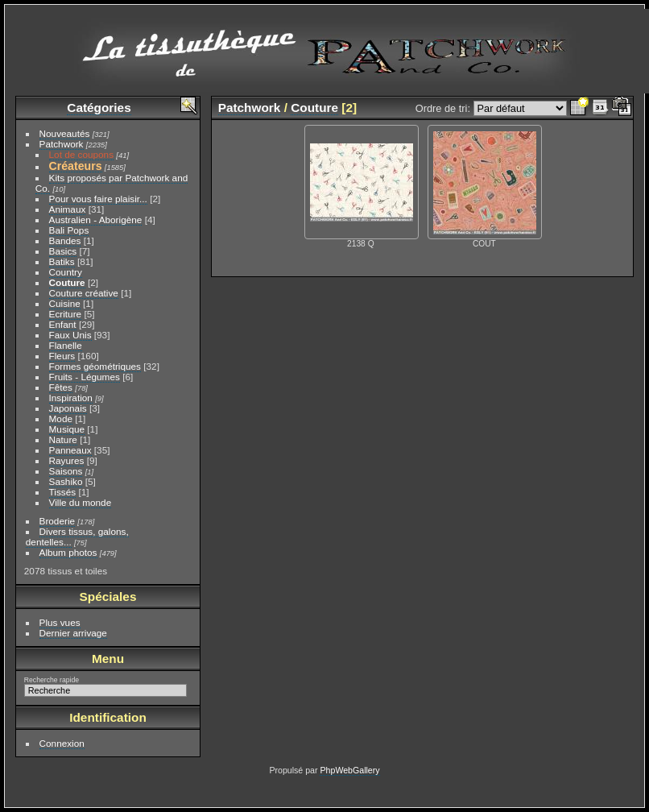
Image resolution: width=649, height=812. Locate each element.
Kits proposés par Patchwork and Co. (112, 183)
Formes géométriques (95, 366)
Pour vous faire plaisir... (98, 199)
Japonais (68, 408)
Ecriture (66, 314)
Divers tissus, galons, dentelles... (77, 536)
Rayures (67, 460)
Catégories (99, 108)
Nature (63, 439)
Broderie (57, 521)
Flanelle (66, 345)
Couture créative (84, 293)
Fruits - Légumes (85, 377)
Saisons (66, 471)
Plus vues (60, 622)
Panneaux (70, 450)
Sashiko (66, 481)
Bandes (65, 240)
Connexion (62, 743)
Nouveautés (65, 133)
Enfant (63, 324)
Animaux (68, 209)
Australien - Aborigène (96, 220)
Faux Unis (70, 335)
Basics (63, 251)
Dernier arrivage (73, 633)
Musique (67, 429)
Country (66, 272)
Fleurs (62, 356)
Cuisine (65, 303)
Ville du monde (81, 502)
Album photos (68, 552)
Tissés (63, 492)
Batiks (62, 261)
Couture (67, 282)
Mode (61, 418)
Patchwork (62, 144)
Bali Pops (69, 230)
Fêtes (61, 387)
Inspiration (71, 398)
